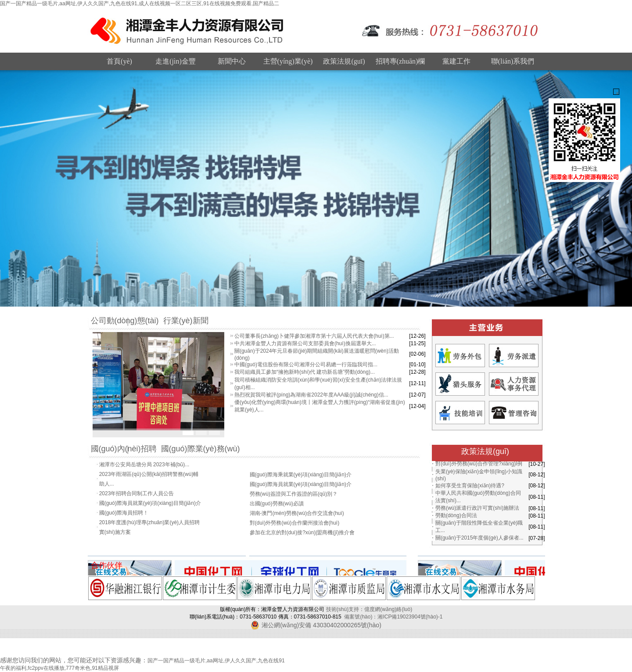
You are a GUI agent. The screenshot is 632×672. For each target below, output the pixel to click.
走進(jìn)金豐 (176, 61)
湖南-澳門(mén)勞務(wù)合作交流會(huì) (297, 518)
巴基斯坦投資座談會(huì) (279, 460)
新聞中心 (232, 61)
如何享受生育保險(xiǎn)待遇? (470, 486)
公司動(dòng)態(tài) (125, 321)
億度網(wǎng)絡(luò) (388, 609)
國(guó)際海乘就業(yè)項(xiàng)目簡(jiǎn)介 (301, 479)
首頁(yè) (119, 61)
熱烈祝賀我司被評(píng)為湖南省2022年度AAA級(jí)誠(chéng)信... (311, 395)
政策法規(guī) (344, 61)
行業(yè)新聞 (186, 321)
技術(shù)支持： (345, 609)
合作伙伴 (107, 565)
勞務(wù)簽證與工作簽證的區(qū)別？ (294, 498)
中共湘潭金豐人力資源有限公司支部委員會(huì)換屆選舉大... (305, 343)
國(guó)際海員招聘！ (124, 517)
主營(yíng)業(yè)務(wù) (288, 64)
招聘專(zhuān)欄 (400, 61)
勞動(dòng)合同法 (456, 515)
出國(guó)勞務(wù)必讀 (277, 508)
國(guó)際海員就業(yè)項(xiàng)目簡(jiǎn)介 (150, 508)
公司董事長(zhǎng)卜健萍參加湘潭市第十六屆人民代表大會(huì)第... (314, 336)
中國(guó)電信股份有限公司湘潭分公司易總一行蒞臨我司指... (306, 365)
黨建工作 (456, 61)
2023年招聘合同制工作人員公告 (137, 498)
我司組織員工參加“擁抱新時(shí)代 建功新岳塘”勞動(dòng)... (305, 372)
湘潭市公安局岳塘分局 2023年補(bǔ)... (144, 459)
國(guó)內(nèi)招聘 (124, 449)
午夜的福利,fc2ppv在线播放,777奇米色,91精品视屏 (59, 668)
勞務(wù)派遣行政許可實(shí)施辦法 (477, 508)
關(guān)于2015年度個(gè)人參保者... (479, 538)
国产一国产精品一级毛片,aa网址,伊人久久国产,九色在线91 (216, 661)
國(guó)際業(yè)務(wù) (201, 449)
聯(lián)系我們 (513, 61)
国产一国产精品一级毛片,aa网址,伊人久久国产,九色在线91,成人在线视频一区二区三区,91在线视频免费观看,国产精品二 (140, 4)
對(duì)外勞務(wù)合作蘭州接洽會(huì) (295, 527)
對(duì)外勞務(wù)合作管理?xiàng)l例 (479, 464)
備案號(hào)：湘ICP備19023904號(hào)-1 (393, 617)
